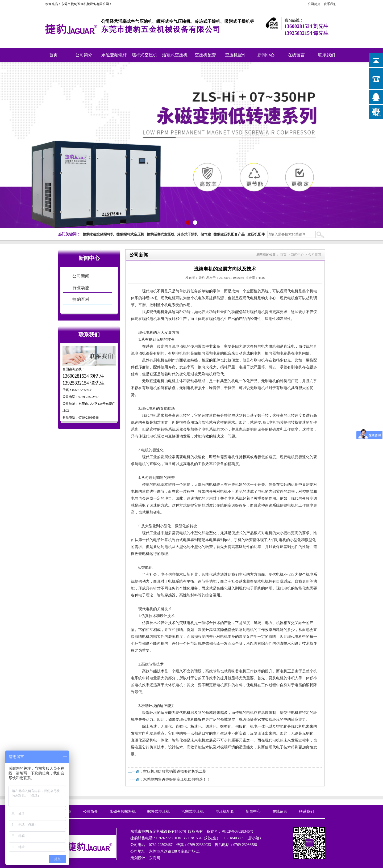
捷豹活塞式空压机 (161, 234)
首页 (53, 55)
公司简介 (314, 4)
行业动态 (81, 288)
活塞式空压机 (175, 55)
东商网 (155, 858)
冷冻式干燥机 (188, 234)
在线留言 (296, 55)
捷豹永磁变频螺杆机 (98, 234)
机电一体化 (159, 740)
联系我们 (330, 4)
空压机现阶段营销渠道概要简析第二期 (175, 771)
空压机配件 (236, 55)
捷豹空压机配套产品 (229, 234)
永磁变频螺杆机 (114, 57)
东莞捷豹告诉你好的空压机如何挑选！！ (177, 779)
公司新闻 (81, 276)
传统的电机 (151, 485)
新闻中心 (266, 55)
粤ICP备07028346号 (238, 831)
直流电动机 (177, 346)
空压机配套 (205, 55)
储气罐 (206, 234)
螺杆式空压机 (144, 55)
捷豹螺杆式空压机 (130, 234)
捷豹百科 (81, 299)
